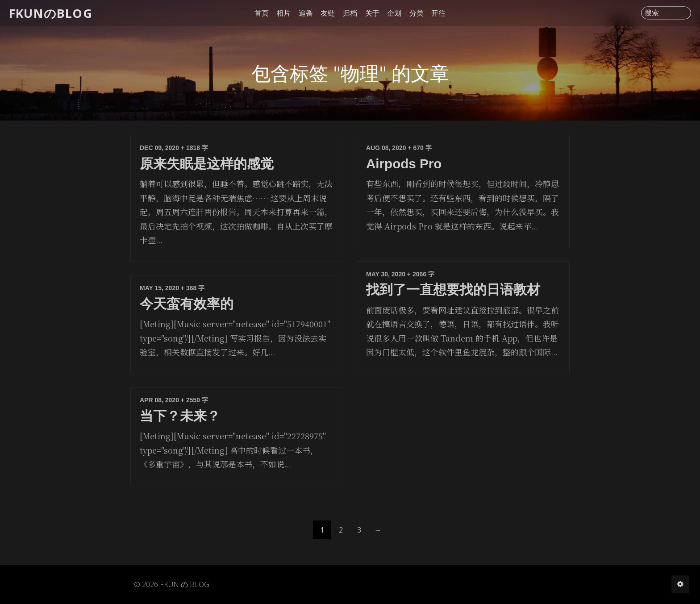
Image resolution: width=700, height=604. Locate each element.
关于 (372, 13)
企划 (394, 13)
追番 (306, 13)
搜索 (652, 13)
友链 (328, 13)
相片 (283, 13)
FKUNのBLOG (51, 13)
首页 (262, 13)
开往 (438, 13)
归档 (350, 13)
